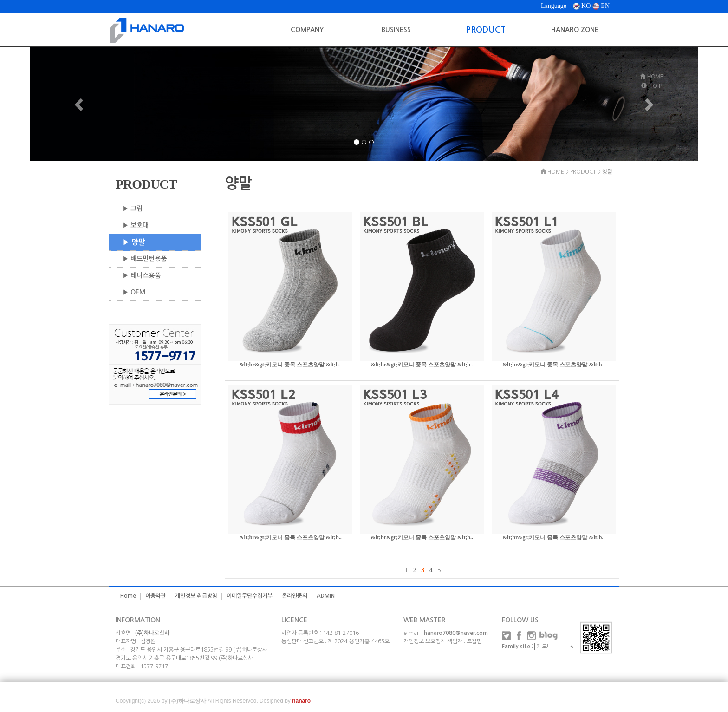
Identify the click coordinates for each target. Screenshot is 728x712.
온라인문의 (295, 596)
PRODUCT (486, 30)
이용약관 (156, 596)
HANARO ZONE (575, 30)
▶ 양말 (134, 242)
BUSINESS (396, 30)
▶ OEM (134, 292)
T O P (652, 86)
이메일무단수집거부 (250, 596)
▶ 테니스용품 (142, 275)
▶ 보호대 (136, 225)
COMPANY (307, 30)
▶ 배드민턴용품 (145, 259)
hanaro (301, 701)
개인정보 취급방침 (196, 596)
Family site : (517, 647)
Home (128, 596)
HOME (652, 77)
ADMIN (326, 596)
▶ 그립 (133, 209)
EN (601, 6)
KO (582, 6)
